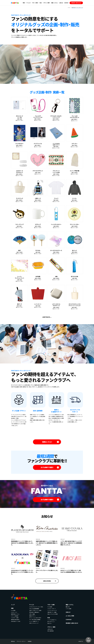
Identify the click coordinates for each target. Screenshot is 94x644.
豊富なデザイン (33, 616)
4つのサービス (14, 612)
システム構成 (68, 609)
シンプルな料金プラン (52, 620)
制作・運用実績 (50, 631)
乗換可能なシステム (15, 614)
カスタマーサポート (52, 609)
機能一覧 (68, 607)
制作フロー (50, 623)
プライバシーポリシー (21, 641)
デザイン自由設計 (15, 616)
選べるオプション (51, 622)
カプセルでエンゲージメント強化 (36, 607)
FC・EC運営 (50, 607)
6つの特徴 (13, 610)
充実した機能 (32, 614)
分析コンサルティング (34, 623)
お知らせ (61, 3)
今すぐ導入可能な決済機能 (35, 620)
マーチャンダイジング (52, 610)
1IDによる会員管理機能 (34, 609)
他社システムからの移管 (53, 614)
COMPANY (66, 3)
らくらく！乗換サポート (34, 621)
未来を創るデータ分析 (16, 621)
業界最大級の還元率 (15, 620)
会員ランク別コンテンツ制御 (35, 610)
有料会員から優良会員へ (34, 612)
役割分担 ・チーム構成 (52, 612)
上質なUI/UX (50, 629)
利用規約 (30, 641)
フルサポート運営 (15, 618)
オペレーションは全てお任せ (35, 618)
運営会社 (13, 641)
